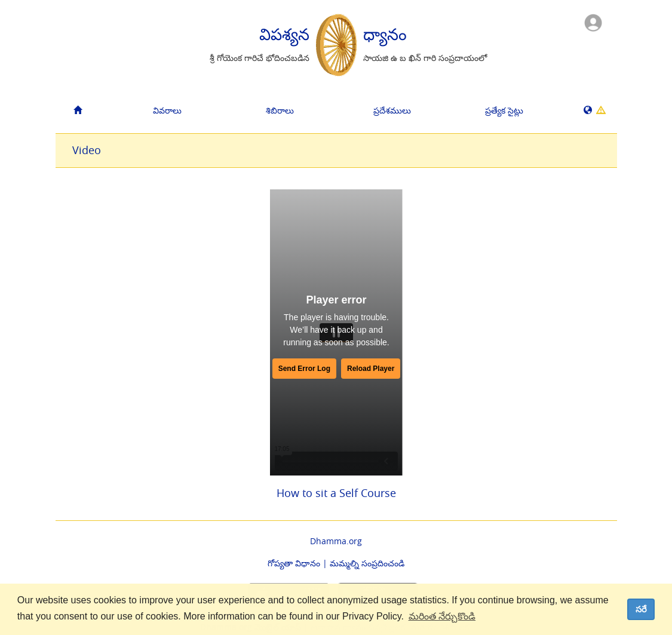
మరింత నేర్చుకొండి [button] (442, 616)
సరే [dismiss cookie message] (641, 609)
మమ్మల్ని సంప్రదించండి (367, 563)
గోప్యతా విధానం (294, 563)
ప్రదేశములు (392, 110)
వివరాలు (167, 110)
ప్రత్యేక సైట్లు (504, 110)
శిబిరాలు (280, 110)
